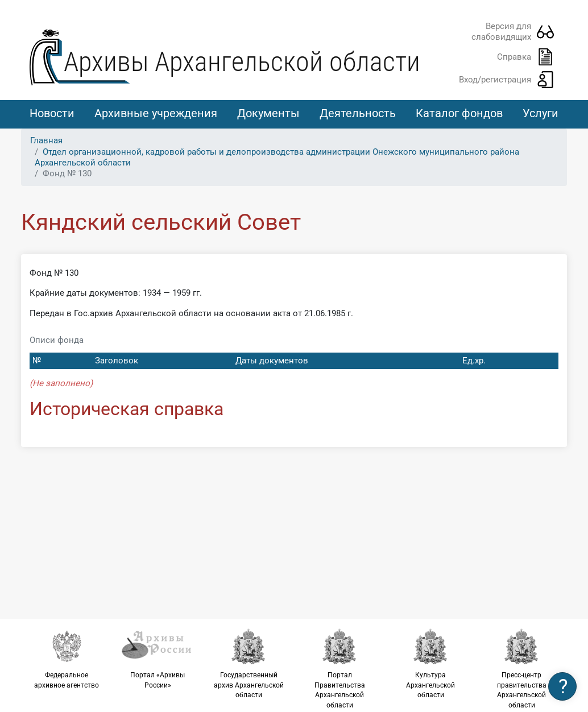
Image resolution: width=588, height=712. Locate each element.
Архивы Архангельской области (242, 62)
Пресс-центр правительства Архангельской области (521, 668)
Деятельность (358, 113)
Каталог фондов (459, 113)
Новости (52, 113)
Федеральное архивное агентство (67, 659)
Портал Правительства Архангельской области (339, 668)
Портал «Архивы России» (158, 659)
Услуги (541, 113)
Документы (268, 113)
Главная (46, 140)
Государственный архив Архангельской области (249, 663)
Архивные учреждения (156, 113)
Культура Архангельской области (430, 663)
